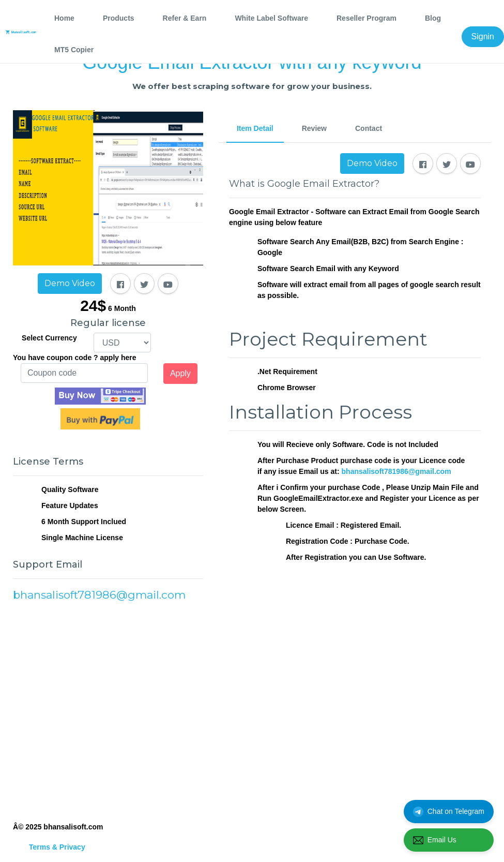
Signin (483, 36)
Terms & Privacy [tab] (57, 847)
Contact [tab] (369, 128)
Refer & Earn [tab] (185, 18)
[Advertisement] (108, 710)
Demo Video (70, 283)
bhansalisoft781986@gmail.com (396, 471)
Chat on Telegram (449, 812)
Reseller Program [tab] (366, 18)
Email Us (435, 840)
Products (119, 18)
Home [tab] (64, 18)
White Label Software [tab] (271, 18)
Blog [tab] (433, 18)
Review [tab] (314, 128)
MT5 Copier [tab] (74, 50)
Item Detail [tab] (255, 128)
